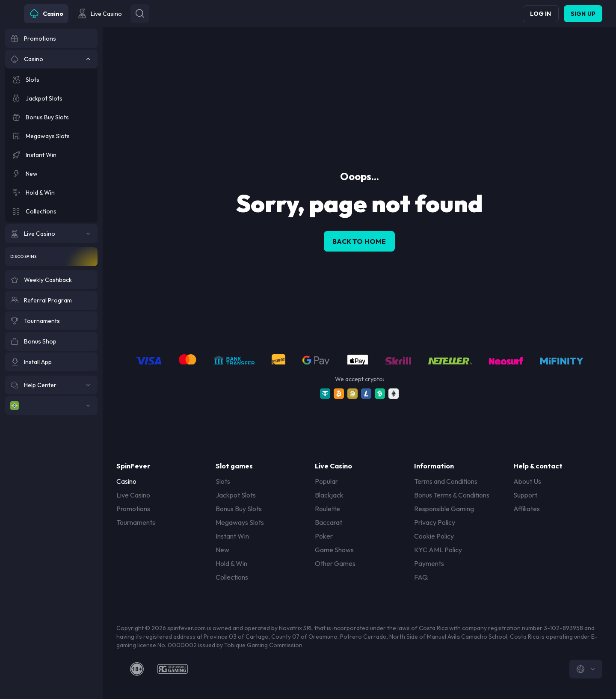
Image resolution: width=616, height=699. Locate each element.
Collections (232, 577)
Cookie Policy (434, 536)
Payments (429, 563)
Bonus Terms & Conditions (452, 495)
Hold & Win (231, 563)
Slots (223, 481)
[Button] (140, 14)
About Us (527, 481)
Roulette (327, 509)
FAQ (421, 577)
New (222, 550)
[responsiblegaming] (173, 669)
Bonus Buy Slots (239, 509)
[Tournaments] (51, 321)
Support (525, 495)
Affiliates (527, 509)
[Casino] (51, 59)
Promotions (133, 509)
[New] (51, 174)
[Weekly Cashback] (51, 280)
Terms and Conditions (446, 481)
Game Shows (334, 550)
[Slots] (51, 80)
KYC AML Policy (438, 550)
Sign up (583, 14)
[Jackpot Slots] (51, 98)
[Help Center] (51, 385)
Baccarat (329, 522)
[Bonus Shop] (51, 341)
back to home (359, 241)
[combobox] (586, 669)
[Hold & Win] (51, 193)
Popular (326, 481)
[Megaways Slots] (51, 136)
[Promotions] (51, 39)
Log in (540, 14)
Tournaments (136, 522)
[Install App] (51, 362)
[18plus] (137, 669)
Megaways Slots (240, 522)
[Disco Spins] (51, 257)
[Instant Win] (51, 155)
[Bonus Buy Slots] (51, 117)
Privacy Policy (435, 522)
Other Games (335, 563)
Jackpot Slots (236, 495)
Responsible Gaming (444, 509)
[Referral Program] (51, 300)
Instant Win (232, 536)
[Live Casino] (51, 234)
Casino (126, 481)
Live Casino (133, 495)
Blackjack (329, 495)
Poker (324, 536)
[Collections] (51, 211)
